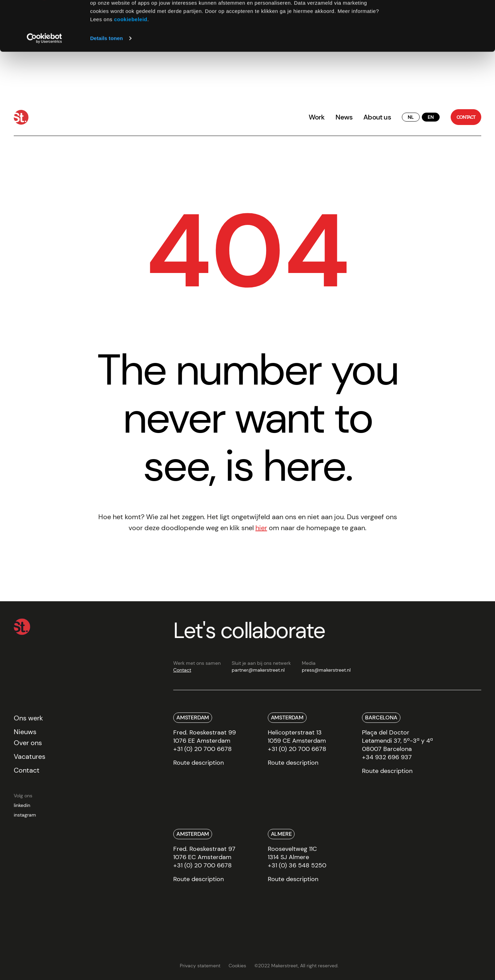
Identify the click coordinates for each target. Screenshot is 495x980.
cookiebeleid (131, 66)
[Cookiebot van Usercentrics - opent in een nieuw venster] (45, 85)
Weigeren (437, 37)
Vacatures (30, 756)
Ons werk (28, 718)
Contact (182, 670)
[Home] (21, 117)
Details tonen (106, 85)
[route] (199, 765)
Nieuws (25, 732)
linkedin (22, 805)
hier (261, 528)
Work (317, 117)
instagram (25, 815)
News (344, 117)
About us (377, 117)
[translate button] (411, 117)
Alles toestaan (438, 17)
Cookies (237, 966)
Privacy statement (200, 966)
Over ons (28, 743)
